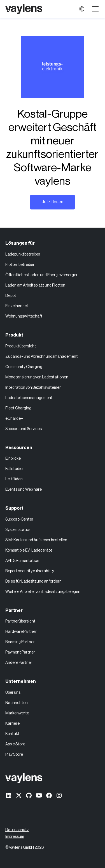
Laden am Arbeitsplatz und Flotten (35, 285)
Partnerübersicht (20, 621)
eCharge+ (14, 419)
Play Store (14, 755)
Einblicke (13, 459)
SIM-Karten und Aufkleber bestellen (36, 540)
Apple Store (15, 744)
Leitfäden (14, 479)
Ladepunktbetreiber (23, 254)
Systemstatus (18, 530)
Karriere (12, 724)
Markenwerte (17, 713)
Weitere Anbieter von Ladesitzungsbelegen (43, 592)
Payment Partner (20, 652)
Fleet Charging (18, 408)
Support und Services (24, 429)
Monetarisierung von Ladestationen (37, 377)
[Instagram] (59, 795)
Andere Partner (19, 663)
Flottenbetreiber (20, 265)
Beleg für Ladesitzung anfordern (33, 581)
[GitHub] (29, 795)
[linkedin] (9, 795)
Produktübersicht (21, 346)
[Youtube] (39, 795)
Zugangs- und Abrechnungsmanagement (42, 357)
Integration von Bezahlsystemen (33, 388)
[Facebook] (49, 795)
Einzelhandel (17, 306)
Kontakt (12, 734)
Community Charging (24, 367)
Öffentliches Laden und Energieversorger (41, 275)
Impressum (15, 837)
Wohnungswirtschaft (24, 316)
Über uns (13, 693)
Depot (11, 296)
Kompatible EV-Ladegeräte (29, 550)
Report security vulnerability (30, 571)
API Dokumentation (22, 561)
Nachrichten (17, 703)
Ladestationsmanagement (29, 398)
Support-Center (19, 519)
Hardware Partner (21, 632)
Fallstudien (15, 469)
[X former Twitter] (19, 795)
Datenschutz (17, 830)
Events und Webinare (24, 490)
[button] (94, 9)
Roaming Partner (20, 642)
